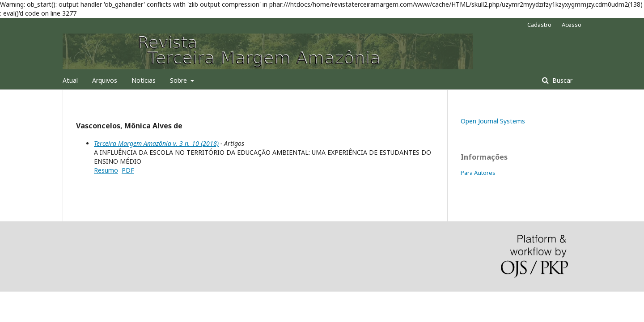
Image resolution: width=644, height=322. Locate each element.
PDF (128, 170)
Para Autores (478, 173)
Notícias (144, 80)
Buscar (561, 80)
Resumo (106, 170)
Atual (70, 80)
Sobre (179, 80)
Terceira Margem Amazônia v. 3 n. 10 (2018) (156, 143)
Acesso (572, 25)
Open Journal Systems (493, 121)
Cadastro (539, 25)
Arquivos (105, 80)
